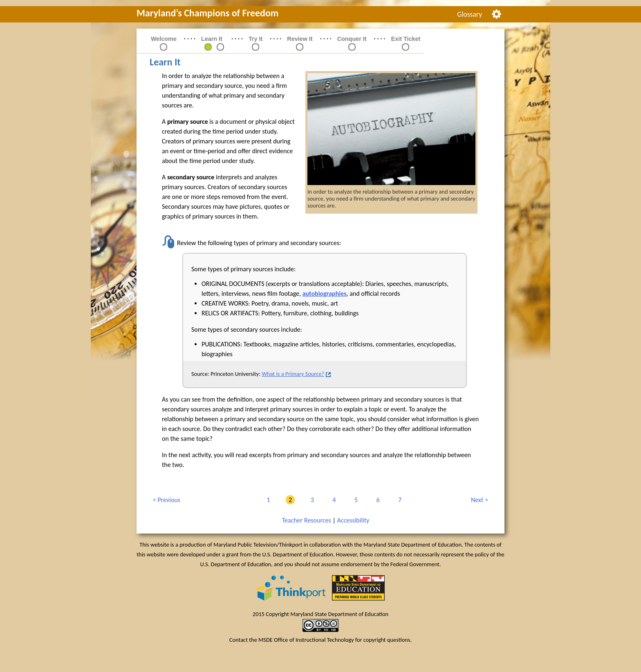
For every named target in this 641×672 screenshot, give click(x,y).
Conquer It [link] (352, 39)
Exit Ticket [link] (406, 39)
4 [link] (333, 500)
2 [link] (289, 500)
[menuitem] (470, 14)
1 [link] (267, 500)
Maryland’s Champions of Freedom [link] (207, 13)
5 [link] (355, 500)
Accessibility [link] (353, 520)
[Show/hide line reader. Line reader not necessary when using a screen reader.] (496, 13)
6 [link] (377, 500)
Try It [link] (256, 39)
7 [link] (398, 500)
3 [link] (311, 500)
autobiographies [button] (325, 294)
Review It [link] (300, 39)
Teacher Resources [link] (307, 520)
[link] (208, 47)
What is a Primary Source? (293, 374)
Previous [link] (167, 500)
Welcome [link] (164, 39)
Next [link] (478, 500)
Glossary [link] (470, 14)
